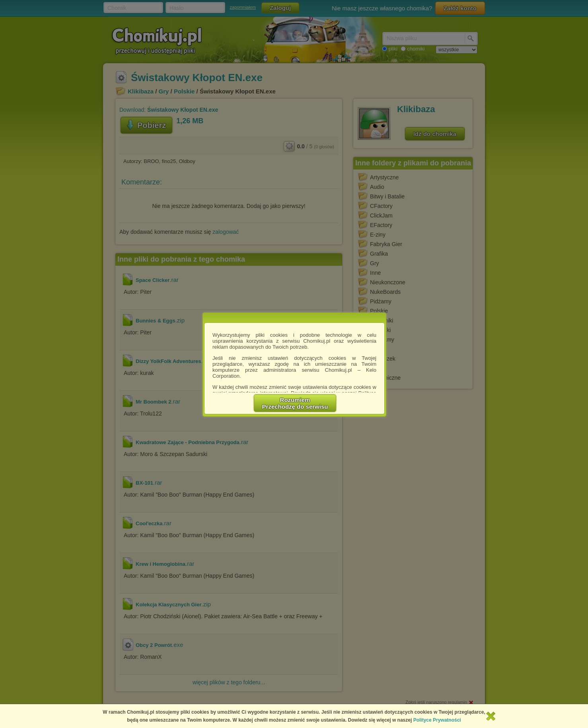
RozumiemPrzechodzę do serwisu (295, 403)
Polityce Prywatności (437, 720)
